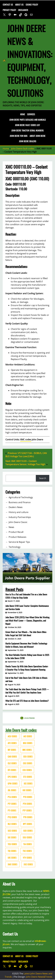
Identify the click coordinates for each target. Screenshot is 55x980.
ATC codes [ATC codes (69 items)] (12, 743)
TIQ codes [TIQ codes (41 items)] (12, 851)
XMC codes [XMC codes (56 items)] (12, 864)
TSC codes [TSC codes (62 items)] (27, 851)
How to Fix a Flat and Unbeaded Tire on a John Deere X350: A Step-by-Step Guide (26, 596)
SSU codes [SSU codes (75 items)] (27, 837)
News (11, 527)
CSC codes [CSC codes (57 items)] (28, 763)
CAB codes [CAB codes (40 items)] (12, 757)
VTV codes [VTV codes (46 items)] (27, 858)
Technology (15, 547)
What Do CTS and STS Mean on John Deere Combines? (27, 701)
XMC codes (26, 440)
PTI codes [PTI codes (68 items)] (12, 810)
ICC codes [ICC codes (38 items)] (28, 783)
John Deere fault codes (23, 149)
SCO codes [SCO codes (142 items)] (28, 831)
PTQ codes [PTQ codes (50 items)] (12, 817)
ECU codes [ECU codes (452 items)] (27, 770)
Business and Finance (20, 502)
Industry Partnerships (20, 517)
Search (43, 478)
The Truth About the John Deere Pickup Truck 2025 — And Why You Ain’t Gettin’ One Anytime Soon (27, 691)
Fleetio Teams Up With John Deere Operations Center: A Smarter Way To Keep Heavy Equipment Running (27, 668)
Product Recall (16, 532)
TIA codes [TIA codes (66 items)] (27, 844)
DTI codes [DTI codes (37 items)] (12, 770)
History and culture (19, 512)
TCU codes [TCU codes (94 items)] (12, 844)
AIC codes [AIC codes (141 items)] (28, 736)
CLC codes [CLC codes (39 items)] (12, 763)
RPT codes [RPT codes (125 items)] (27, 824)
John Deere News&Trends (39, 977)
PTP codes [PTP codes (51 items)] (27, 810)
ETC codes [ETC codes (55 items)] (28, 777)
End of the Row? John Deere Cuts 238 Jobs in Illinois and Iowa (26, 679)
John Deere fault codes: (21, 730)
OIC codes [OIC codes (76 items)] (27, 790)
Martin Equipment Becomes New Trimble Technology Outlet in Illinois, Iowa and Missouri (26, 645)
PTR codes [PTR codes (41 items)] (28, 817)
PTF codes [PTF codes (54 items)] (12, 804)
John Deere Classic (18, 522)
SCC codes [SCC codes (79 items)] (12, 831)
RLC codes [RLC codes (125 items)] (12, 824)
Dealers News (16, 507)
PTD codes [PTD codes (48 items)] (28, 797)
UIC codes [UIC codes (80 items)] (12, 858)
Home (23, 114)
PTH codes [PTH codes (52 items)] (27, 804)
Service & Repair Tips (19, 542)
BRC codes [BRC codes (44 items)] (27, 750)
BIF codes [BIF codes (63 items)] (12, 750)
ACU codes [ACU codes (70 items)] (12, 736)
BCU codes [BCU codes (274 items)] (28, 743)
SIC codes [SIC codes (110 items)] (12, 837)
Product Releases (17, 537)
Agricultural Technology (21, 497)
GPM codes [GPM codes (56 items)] (13, 783)
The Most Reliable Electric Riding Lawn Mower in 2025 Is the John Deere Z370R (27, 657)
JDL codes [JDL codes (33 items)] (12, 790)
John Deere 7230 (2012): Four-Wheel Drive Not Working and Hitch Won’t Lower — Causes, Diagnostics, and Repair (27, 621)
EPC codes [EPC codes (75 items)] (12, 777)
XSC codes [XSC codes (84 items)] (28, 864)
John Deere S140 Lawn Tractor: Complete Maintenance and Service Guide (27, 607)
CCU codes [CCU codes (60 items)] (28, 757)
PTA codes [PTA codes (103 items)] (12, 797)
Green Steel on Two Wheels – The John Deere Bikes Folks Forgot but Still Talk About (26, 634)
